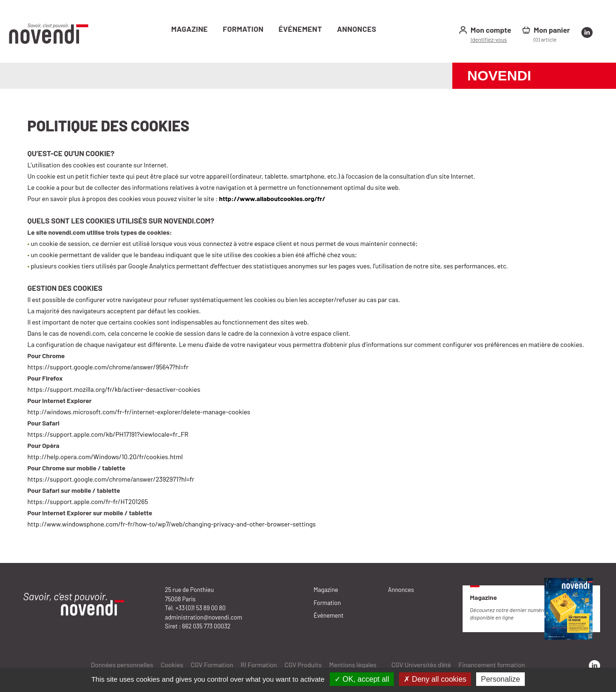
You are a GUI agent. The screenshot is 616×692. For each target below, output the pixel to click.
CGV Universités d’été (421, 665)
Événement (301, 29)
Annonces (356, 29)
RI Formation (259, 665)
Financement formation (492, 665)
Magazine (189, 29)
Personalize (500, 679)
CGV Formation (212, 665)
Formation (243, 29)
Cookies (172, 665)
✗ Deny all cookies (435, 679)
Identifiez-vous (489, 39)
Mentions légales (353, 665)
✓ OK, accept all (362, 679)
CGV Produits (303, 665)
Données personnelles (122, 665)
